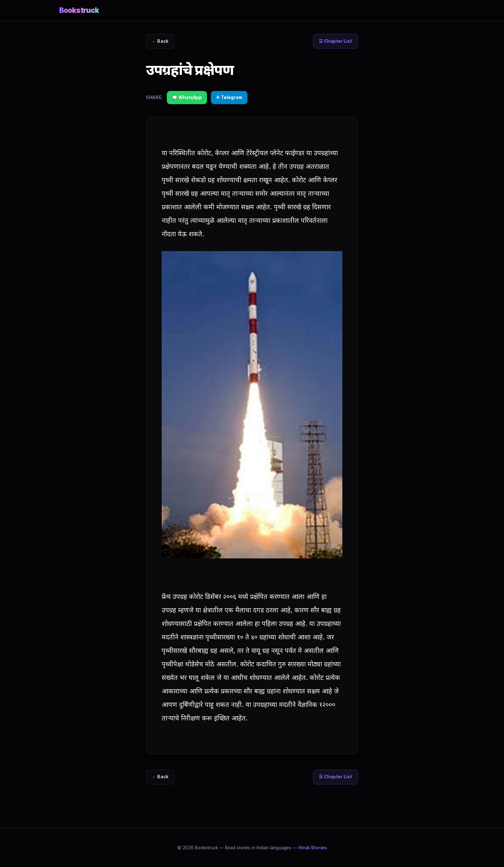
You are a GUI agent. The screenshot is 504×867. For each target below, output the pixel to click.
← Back (160, 41)
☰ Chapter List (335, 41)
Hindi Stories (313, 848)
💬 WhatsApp (187, 97)
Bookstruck (79, 10)
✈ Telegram (229, 97)
